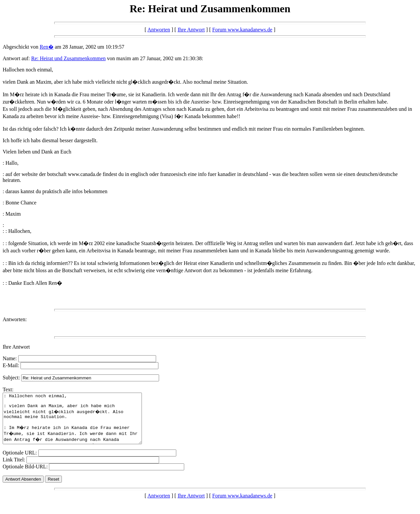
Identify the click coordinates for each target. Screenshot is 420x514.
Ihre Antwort (191, 30)
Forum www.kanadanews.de (242, 30)
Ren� (47, 47)
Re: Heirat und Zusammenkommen (68, 58)
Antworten (159, 30)
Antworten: (15, 319)
